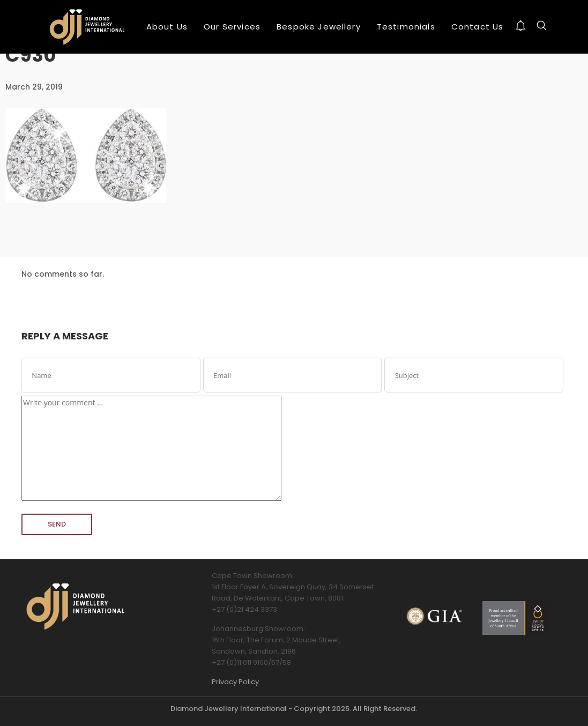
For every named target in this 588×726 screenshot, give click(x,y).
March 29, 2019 (34, 87)
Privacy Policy (235, 682)
